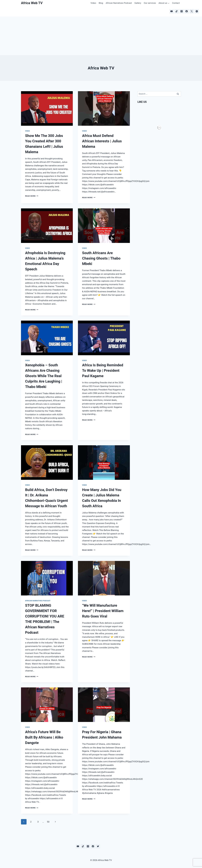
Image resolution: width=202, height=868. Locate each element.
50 (48, 822)
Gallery (138, 3)
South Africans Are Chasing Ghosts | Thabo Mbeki (101, 258)
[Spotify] (197, 11)
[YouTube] (172, 11)
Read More (32, 196)
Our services (150, 3)
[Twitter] (98, 846)
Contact (176, 3)
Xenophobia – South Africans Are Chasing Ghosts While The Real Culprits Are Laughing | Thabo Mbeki (44, 376)
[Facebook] (187, 11)
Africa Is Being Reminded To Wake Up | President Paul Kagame (103, 371)
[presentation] (47, 108)
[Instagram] (182, 11)
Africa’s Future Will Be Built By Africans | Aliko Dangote (44, 737)
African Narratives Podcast (119, 3)
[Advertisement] (101, 36)
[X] (192, 11)
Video (93, 3)
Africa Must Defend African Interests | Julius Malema (102, 141)
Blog (101, 3)
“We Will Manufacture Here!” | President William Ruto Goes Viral (103, 611)
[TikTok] (177, 11)
